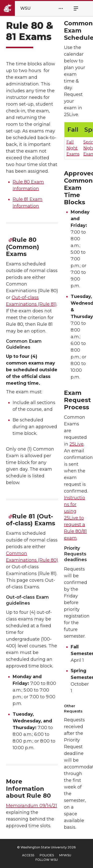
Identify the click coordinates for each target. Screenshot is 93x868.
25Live (77, 444)
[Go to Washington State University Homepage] (19, 8)
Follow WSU (47, 860)
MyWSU (65, 855)
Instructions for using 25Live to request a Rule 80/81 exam (75, 518)
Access (28, 855)
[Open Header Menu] (61, 8)
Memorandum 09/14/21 (31, 806)
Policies (47, 855)
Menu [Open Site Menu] (73, 8)
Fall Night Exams (73, 148)
